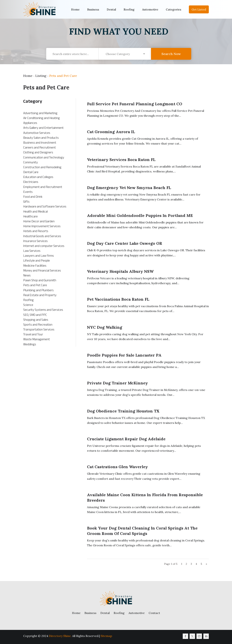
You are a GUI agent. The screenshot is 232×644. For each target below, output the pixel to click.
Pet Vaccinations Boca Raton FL (118, 299)
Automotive (150, 9)
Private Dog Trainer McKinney (117, 383)
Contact (154, 613)
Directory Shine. (60, 636)
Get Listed (199, 9)
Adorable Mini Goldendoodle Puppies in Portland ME (140, 215)
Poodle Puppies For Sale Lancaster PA (124, 355)
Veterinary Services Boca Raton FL (121, 160)
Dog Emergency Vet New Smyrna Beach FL (129, 188)
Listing (41, 76)
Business (93, 9)
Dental (111, 9)
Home (75, 9)
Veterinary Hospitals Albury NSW (120, 271)
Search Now (171, 57)
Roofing (129, 9)
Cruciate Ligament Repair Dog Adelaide (126, 439)
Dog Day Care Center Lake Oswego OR (125, 243)
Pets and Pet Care (63, 76)
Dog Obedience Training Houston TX (123, 411)
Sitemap (106, 636)
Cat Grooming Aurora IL (111, 132)
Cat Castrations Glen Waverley (117, 467)
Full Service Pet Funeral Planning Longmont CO (135, 104)
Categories (174, 9)
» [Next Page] (206, 564)
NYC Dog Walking (105, 327)
